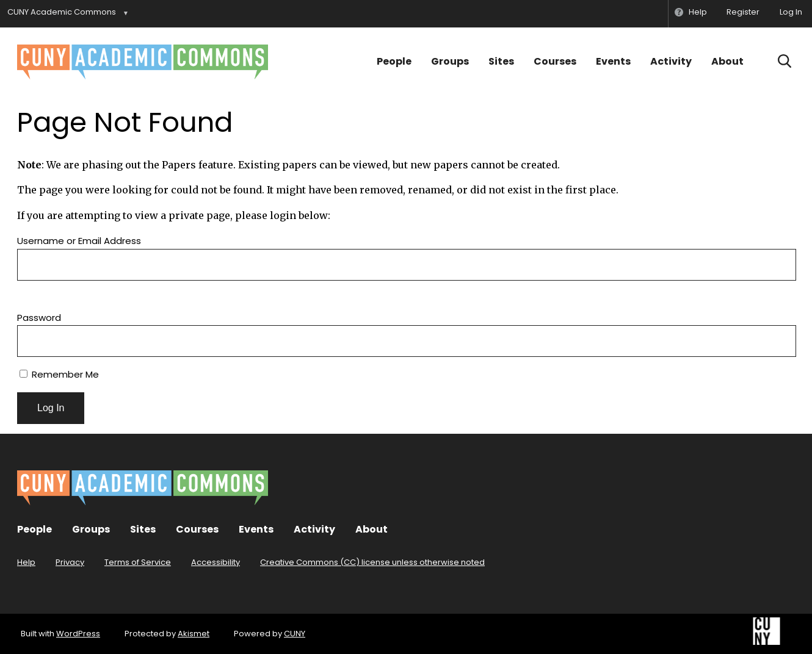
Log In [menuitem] (791, 12)
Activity (671, 61)
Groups (450, 61)
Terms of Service (138, 562)
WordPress (78, 634)
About (727, 61)
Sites (501, 61)
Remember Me (59, 374)
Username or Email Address (79, 241)
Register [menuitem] (743, 12)
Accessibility (216, 562)
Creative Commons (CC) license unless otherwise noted (372, 562)
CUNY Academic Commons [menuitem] (62, 12)
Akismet (194, 634)
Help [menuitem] (698, 12)
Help (26, 562)
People (394, 61)
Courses (555, 61)
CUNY (295, 634)
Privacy (70, 562)
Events (613, 61)
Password (39, 318)
